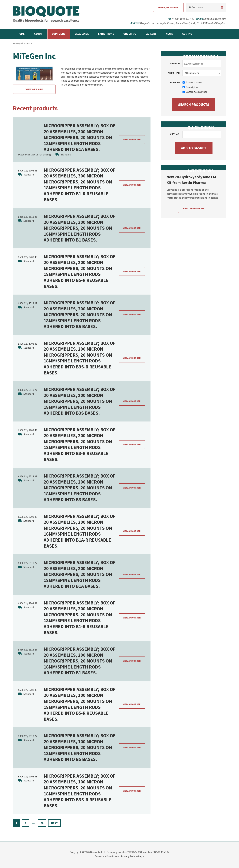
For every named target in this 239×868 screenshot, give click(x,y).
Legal (141, 856)
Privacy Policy (129, 856)
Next (54, 823)
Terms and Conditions (107, 856)
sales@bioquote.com (215, 19)
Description (191, 87)
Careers (151, 34)
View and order (132, 139)
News (169, 34)
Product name (192, 82)
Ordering (130, 34)
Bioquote (46, 14)
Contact (188, 34)
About (38, 34)
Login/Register (168, 7)
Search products (194, 104)
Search (175, 63)
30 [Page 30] (42, 823)
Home (21, 34)
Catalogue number (195, 92)
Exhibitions (106, 34)
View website (34, 89)
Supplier (174, 73)
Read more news (194, 208)
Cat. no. (175, 134)
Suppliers (59, 34)
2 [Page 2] (26, 823)
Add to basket (194, 148)
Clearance (82, 34)
